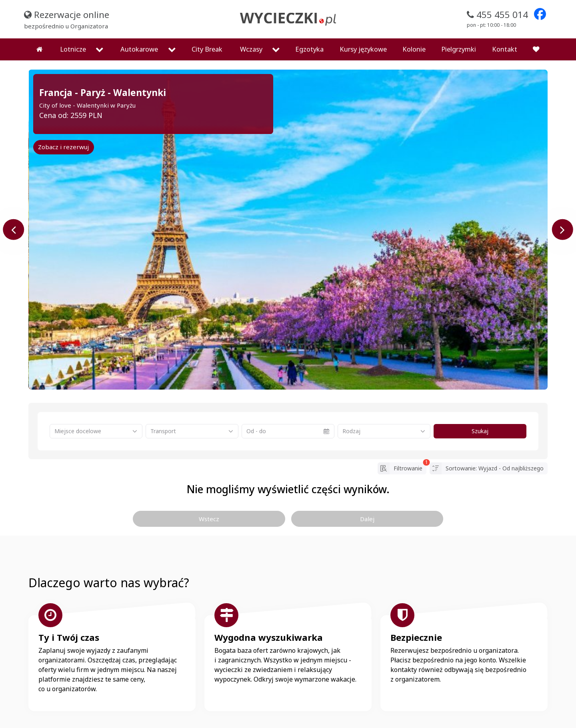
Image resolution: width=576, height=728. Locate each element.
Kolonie (414, 29)
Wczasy (251, 29)
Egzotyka (309, 29)
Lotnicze (73, 29)
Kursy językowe (363, 29)
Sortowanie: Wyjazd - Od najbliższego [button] (489, 448)
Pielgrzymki (459, 29)
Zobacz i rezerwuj (63, 126)
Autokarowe (139, 29)
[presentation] (14, 209)
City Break (207, 29)
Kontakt (505, 29)
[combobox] (96, 411)
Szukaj (480, 411)
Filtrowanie (402, 448)
